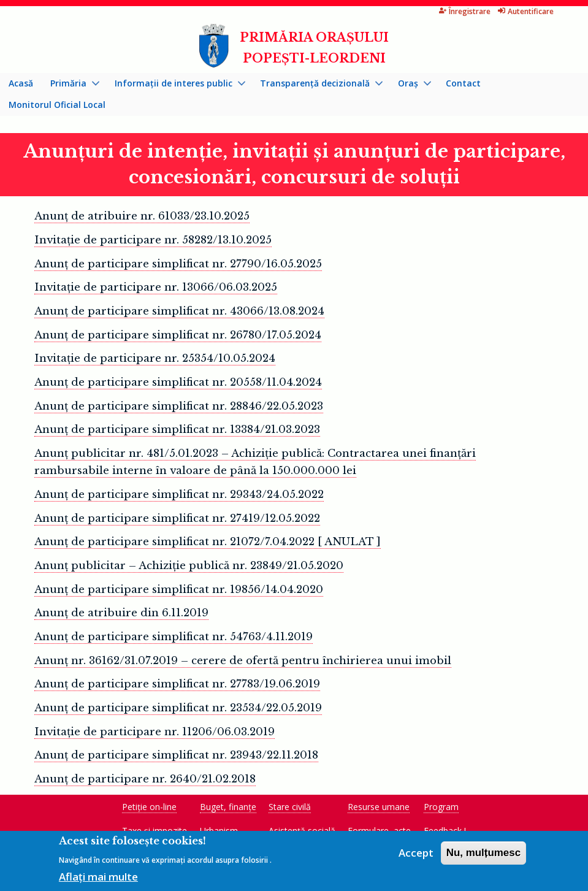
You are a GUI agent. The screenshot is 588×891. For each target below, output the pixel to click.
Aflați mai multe (98, 880)
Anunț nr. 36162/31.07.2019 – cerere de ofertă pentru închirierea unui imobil (243, 661)
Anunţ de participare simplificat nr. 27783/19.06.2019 (177, 684)
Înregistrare (465, 11)
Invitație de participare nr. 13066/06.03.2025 (156, 287)
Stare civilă (290, 807)
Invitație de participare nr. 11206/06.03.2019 (155, 732)
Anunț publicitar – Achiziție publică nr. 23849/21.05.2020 (189, 566)
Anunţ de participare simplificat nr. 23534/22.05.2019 (178, 708)
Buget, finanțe (228, 807)
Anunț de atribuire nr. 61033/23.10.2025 (142, 216)
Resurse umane (379, 807)
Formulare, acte (379, 831)
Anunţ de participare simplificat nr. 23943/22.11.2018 (176, 755)
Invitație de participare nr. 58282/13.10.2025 (153, 240)
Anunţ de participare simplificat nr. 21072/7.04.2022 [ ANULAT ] (208, 542)
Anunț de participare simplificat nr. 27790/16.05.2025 (178, 264)
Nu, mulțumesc (483, 856)
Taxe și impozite (155, 831)
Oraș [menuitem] (410, 86)
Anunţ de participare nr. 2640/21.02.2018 (145, 779)
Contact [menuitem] (463, 83)
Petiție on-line (149, 807)
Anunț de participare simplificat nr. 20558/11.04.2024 (178, 382)
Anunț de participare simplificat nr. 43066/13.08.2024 (179, 311)
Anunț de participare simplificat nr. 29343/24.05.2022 (179, 495)
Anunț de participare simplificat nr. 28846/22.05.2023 (179, 406)
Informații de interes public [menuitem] (176, 86)
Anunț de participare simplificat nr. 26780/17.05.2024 (178, 335)
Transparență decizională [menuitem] (317, 86)
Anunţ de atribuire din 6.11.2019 (121, 613)
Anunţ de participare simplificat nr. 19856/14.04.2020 (179, 590)
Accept (416, 856)
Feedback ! (445, 831)
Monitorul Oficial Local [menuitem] (57, 105)
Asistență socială (302, 831)
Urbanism (219, 831)
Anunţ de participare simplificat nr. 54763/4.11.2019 (174, 637)
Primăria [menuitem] (71, 86)
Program (441, 807)
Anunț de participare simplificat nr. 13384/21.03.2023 (177, 430)
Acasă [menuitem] (21, 83)
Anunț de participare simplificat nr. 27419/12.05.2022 (177, 518)
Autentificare (526, 11)
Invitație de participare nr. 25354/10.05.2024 (155, 358)
